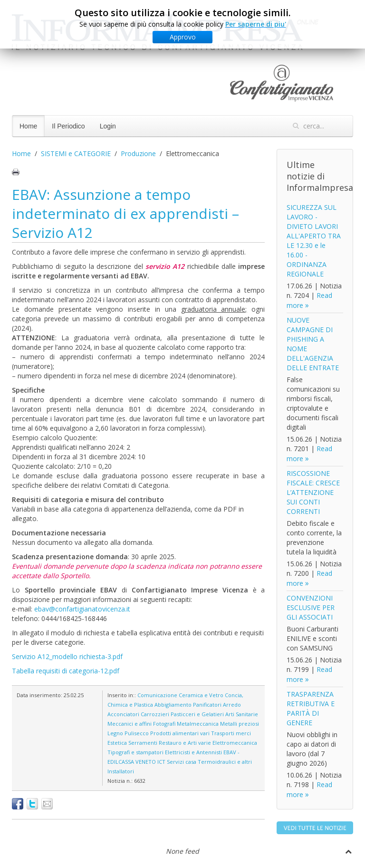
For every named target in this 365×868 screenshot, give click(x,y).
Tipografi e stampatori (135, 752)
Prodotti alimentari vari (180, 733)
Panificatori (207, 705)
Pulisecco (137, 733)
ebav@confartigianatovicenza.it (82, 609)
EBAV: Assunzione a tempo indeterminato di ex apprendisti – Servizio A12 (125, 213)
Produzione (138, 153)
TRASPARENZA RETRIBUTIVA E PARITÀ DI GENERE (311, 708)
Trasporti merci (231, 733)
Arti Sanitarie (242, 714)
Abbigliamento (173, 705)
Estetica (117, 743)
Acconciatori (123, 714)
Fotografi (164, 724)
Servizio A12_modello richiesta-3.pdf (67, 656)
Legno (115, 733)
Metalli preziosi (240, 724)
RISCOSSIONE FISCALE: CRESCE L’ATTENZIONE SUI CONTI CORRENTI (313, 492)
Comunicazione (157, 695)
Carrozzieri (155, 714)
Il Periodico (68, 126)
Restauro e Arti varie (185, 743)
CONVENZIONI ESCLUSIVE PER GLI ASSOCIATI (311, 607)
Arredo (232, 705)
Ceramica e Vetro (201, 695)
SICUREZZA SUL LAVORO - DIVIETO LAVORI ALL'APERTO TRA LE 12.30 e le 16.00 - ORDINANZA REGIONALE (314, 241)
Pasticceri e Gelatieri (197, 714)
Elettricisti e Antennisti (193, 752)
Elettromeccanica (235, 743)
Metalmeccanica (198, 724)
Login (108, 126)
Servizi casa (182, 762)
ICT (161, 762)
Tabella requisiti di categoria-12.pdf (66, 671)
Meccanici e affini (130, 724)
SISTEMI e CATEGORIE (76, 153)
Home (28, 126)
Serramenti (143, 743)
